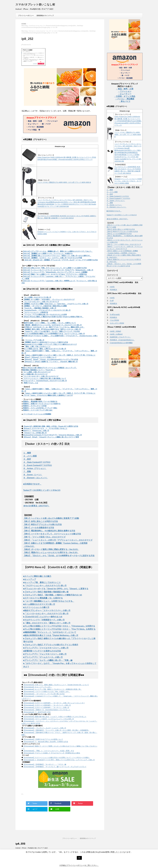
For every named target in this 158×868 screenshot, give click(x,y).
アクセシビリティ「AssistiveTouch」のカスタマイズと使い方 (45, 381)
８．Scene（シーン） (33, 475)
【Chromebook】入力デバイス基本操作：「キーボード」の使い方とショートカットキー (54, 703)
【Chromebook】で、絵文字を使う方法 (37, 712)
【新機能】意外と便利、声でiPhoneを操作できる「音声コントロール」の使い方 (52, 329)
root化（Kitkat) (116, 331)
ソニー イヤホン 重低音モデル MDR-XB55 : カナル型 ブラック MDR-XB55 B (64, 182)
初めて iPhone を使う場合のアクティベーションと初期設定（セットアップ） (50, 368)
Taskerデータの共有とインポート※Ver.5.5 (42, 490)
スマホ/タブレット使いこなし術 (35, 5)
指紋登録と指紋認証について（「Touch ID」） (39, 370)
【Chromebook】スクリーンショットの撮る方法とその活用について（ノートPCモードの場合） (57, 758)
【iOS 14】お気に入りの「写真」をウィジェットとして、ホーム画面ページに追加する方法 (55, 268)
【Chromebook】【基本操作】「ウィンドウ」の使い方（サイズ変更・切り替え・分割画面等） (56, 730)
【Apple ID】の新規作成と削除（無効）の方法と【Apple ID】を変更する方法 (51, 426)
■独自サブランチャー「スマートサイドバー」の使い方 (47, 610)
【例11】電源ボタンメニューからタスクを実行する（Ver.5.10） (51, 552)
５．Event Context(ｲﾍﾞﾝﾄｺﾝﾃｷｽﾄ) (38, 465)
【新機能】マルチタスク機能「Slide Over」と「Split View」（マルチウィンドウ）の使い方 (56, 304)
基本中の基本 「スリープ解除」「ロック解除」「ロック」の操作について (50, 323)
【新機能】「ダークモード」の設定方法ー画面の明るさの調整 (45, 306)
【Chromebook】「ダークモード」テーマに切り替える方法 (44, 694)
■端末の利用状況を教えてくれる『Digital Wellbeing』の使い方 (51, 635)
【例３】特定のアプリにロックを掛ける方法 (42, 524)
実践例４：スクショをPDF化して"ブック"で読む (40, 408)
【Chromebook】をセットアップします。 (38, 687)
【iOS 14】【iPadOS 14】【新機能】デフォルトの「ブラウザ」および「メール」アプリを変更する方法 (61, 260)
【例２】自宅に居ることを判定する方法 (41, 521)
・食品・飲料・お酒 (125, 89)
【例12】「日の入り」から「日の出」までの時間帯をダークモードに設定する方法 (59, 556)
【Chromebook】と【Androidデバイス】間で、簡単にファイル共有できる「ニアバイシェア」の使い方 (59, 760)
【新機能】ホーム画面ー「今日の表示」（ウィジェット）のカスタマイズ (49, 299)
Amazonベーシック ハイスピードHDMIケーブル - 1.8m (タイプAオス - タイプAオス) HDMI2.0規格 (128, 181)
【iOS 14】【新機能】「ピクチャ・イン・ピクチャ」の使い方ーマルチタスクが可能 (52, 258)
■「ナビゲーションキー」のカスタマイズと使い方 (45, 586)
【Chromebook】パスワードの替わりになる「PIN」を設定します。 (47, 692)
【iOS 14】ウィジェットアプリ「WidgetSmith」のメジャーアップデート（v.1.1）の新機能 (55, 272)
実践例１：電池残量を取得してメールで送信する (40, 401)
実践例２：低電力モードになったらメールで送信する (42, 404)
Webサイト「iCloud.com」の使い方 (36, 431)
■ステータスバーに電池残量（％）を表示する (43, 598)
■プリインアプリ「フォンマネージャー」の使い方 (45, 654)
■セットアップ (30, 579)
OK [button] (79, 858)
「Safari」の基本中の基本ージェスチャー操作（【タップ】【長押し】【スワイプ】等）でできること (60, 355)
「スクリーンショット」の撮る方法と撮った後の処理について (44, 378)
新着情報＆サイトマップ (45, 16)
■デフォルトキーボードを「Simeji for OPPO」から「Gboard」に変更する (56, 589)
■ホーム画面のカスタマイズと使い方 (39, 604)
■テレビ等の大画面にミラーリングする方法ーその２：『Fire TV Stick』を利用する (59, 629)
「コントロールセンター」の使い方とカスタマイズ (41, 302)
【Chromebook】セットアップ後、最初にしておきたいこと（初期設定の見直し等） (52, 689)
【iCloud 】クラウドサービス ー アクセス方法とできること (45, 428)
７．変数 (27, 472)
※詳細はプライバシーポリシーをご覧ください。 (79, 865)
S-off (112, 301)
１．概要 (27, 453)
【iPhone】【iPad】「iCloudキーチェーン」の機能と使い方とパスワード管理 (51, 437)
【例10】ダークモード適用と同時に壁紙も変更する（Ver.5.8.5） (51, 549)
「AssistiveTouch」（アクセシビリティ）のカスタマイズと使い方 (47, 310)
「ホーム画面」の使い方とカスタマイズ (36, 372)
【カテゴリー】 (113, 275)
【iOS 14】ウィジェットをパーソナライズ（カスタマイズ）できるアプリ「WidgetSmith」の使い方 (58, 270)
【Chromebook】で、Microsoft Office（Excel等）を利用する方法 (46, 742)
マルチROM (115, 320)
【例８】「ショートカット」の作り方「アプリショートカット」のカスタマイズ (58, 540)
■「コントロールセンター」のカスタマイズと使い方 (46, 614)
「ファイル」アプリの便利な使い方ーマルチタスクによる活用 (45, 315)
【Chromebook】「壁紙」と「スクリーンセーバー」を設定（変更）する (48, 751)
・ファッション (125, 91)
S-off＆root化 (115, 314)
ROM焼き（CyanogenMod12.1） (122, 340)
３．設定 (27, 459)
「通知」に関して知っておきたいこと (37, 347)
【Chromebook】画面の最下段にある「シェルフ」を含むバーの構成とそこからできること (55, 717)
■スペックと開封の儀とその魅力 (37, 576)
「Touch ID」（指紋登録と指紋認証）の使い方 (40, 308)
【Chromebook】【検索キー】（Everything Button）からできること (47, 710)
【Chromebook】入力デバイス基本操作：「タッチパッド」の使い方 (47, 705)
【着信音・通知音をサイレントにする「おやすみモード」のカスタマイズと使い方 (53, 325)
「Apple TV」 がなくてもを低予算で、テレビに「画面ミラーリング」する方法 (52, 331)
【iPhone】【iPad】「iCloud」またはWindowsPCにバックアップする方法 (51, 359)
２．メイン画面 (30, 456)
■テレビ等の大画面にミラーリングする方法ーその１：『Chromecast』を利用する (59, 626)
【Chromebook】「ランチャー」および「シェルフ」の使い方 (45, 728)
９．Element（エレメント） (36, 478)
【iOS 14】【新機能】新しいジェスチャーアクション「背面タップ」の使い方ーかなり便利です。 (57, 256)
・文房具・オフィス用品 (125, 96)
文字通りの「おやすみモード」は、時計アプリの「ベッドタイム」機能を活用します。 (54, 327)
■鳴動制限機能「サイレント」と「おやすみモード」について (50, 632)
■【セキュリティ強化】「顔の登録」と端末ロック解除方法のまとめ (53, 595)
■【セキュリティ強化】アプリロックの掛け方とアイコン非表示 (51, 645)
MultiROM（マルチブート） (120, 337)
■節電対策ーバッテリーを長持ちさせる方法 (42, 651)
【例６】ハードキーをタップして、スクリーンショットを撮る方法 (52, 534)
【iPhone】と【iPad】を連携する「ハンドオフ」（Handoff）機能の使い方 (51, 362)
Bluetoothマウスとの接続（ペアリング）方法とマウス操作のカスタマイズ (50, 344)
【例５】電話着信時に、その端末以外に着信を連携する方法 (49, 531)
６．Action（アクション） (35, 468)
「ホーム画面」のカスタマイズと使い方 (37, 297)
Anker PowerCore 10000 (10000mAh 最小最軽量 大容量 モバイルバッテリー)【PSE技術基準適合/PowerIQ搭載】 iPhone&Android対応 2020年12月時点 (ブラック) (128, 121)
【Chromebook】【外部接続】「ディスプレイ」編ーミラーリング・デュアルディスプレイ (55, 767)
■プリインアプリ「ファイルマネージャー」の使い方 (46, 648)
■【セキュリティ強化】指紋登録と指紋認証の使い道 (46, 592)
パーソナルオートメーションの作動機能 (37, 414)
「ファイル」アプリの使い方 (34, 340)
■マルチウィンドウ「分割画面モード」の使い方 (44, 620)
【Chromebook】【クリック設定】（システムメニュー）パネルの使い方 (48, 719)
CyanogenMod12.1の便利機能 (121, 343)
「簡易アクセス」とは (30, 383)
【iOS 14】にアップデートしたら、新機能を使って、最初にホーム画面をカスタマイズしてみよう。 (58, 251)
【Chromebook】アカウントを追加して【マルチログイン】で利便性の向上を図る (52, 753)
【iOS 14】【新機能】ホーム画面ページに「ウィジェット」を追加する (48, 253)
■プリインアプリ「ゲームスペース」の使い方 (43, 657)
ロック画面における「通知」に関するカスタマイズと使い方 (45, 349)
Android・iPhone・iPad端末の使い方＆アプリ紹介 (32, 848)
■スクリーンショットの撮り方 (36, 607)
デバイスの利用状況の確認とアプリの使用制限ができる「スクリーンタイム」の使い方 (54, 334)
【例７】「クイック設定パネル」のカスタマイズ (44, 537)
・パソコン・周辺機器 (125, 99)
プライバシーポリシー (26, 16)
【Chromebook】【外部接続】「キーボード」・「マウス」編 (45, 764)
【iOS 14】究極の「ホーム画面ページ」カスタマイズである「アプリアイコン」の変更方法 (55, 274)
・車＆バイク (125, 101)
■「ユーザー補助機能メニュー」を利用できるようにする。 (49, 601)
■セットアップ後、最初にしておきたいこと (42, 582)
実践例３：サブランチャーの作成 (35, 406)
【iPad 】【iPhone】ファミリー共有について (40, 357)
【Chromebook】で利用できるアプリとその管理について (43, 739)
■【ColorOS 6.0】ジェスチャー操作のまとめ (43, 617)
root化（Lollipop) (116, 334)
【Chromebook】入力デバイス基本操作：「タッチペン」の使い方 (46, 707)
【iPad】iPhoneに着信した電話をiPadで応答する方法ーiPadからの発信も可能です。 (53, 317)
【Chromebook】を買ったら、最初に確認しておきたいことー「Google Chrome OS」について (56, 685)
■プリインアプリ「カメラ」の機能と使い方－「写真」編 (48, 660)
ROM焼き (114, 290)
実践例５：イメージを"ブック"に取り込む (38, 410)
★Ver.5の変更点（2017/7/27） (37, 506)
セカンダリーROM (117, 323)
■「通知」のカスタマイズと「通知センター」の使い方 (47, 623)
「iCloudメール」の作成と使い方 (35, 433)
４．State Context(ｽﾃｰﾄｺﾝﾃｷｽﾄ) (37, 462)
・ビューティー (125, 94)
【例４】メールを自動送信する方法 (39, 528)
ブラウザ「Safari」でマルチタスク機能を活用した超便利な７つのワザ (48, 395)
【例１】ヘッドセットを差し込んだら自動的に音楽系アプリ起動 (51, 518)
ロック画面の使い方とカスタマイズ (35, 374)
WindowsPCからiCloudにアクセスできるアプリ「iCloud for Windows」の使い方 (52, 435)
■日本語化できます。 (33, 484)
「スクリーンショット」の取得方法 (36, 312)
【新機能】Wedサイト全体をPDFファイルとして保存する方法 (46, 342)
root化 (112, 287)
